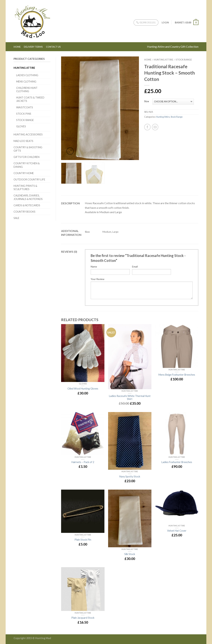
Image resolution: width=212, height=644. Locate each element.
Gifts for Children (26, 157)
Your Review (98, 279)
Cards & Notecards (27, 205)
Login (165, 23)
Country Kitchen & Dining (27, 165)
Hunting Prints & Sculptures (25, 187)
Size (147, 101)
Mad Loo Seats (23, 141)
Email (135, 267)
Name (94, 267)
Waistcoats (25, 107)
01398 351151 (145, 22)
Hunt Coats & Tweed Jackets (30, 99)
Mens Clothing (26, 82)
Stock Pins (24, 114)
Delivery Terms (33, 47)
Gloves (21, 126)
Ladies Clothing (27, 75)
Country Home (24, 173)
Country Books (24, 212)
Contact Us (53, 47)
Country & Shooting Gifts (28, 149)
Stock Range (25, 120)
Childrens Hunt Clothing (27, 90)
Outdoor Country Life (29, 179)
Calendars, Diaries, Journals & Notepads (28, 197)
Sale (16, 218)
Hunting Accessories (28, 134)
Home (17, 47)
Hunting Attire (24, 68)
